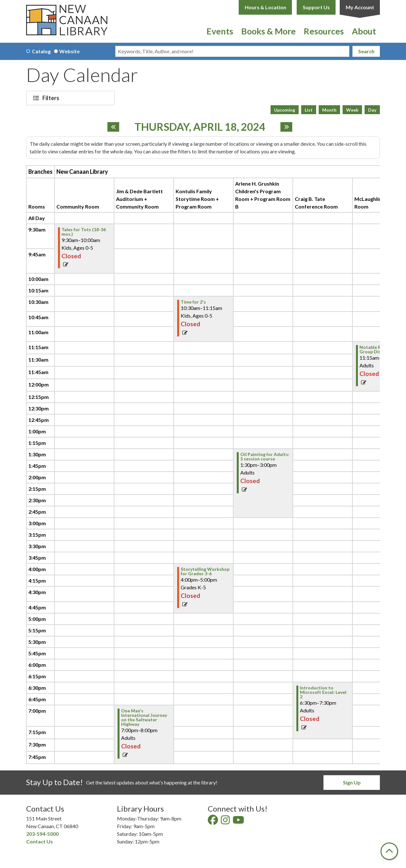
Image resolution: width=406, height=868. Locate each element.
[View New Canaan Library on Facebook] (213, 822)
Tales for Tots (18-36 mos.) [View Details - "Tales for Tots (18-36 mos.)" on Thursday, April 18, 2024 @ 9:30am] (84, 232)
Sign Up (352, 782)
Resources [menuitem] (324, 31)
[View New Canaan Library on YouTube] (239, 822)
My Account (360, 7)
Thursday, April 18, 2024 (200, 127)
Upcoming (285, 110)
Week (352, 110)
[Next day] (286, 127)
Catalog (41, 51)
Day (372, 110)
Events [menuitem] (220, 31)
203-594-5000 (42, 834)
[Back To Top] (389, 851)
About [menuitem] (364, 31)
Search (366, 51)
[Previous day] (113, 127)
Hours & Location (265, 7)
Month (329, 110)
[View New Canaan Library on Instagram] (226, 822)
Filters (52, 98)
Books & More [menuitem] (268, 31)
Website (69, 51)
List (309, 110)
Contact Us (40, 841)
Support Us (316, 7)
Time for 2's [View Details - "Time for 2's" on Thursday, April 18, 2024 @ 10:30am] (193, 302)
